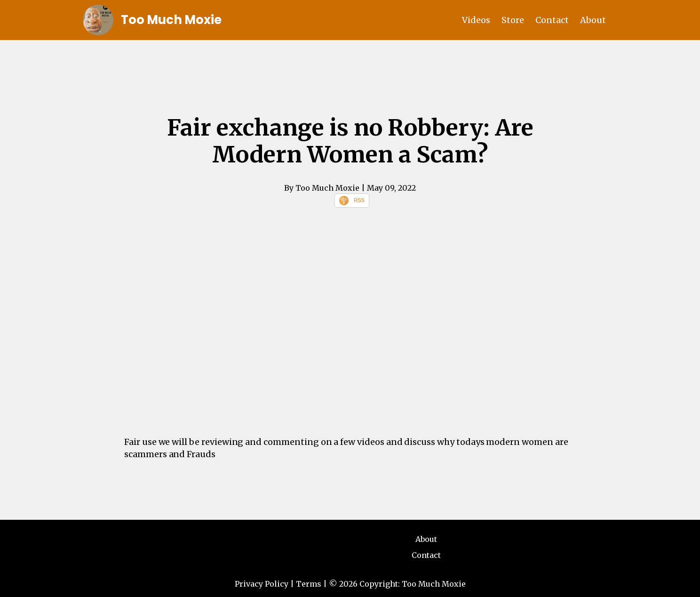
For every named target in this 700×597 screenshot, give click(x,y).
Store (513, 20)
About (593, 20)
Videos (476, 20)
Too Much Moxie (171, 20)
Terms (309, 584)
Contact (552, 20)
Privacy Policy (262, 584)
